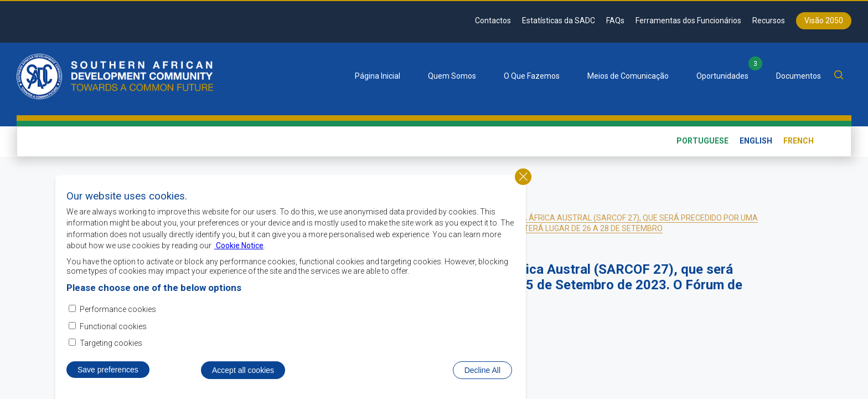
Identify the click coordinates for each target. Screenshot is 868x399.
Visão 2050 (824, 21)
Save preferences (108, 375)
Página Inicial (378, 76)
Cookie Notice (239, 252)
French (799, 141)
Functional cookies (113, 332)
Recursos (769, 21)
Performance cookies (118, 315)
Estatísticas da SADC (559, 21)
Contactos (493, 21)
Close (523, 182)
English (756, 141)
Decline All (482, 376)
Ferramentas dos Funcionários (688, 21)
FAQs (615, 21)
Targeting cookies (111, 349)
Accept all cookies (243, 376)
